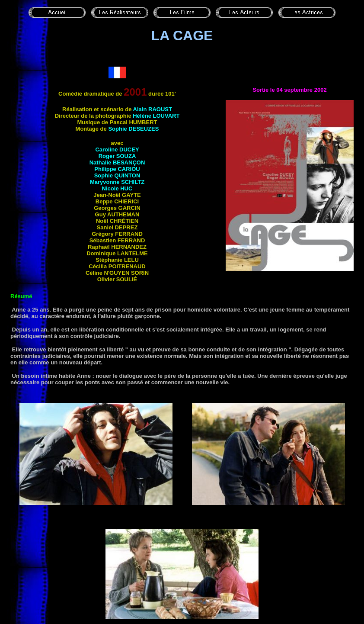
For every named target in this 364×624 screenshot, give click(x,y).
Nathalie (117, 162)
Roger (117, 156)
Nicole (117, 188)
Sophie (133, 129)
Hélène (156, 116)
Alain (153, 109)
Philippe (117, 169)
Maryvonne (117, 182)
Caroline (117, 150)
